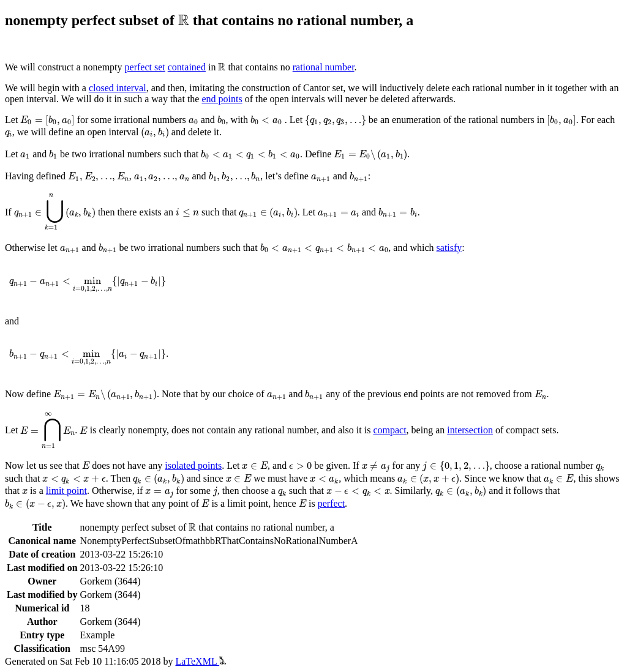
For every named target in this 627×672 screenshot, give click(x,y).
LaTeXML (201, 661)
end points (222, 99)
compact (389, 431)
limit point (66, 491)
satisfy (449, 248)
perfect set (145, 67)
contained (187, 67)
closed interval (118, 88)
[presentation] (184, 20)
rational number (324, 67)
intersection (470, 431)
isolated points (193, 465)
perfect (331, 503)
